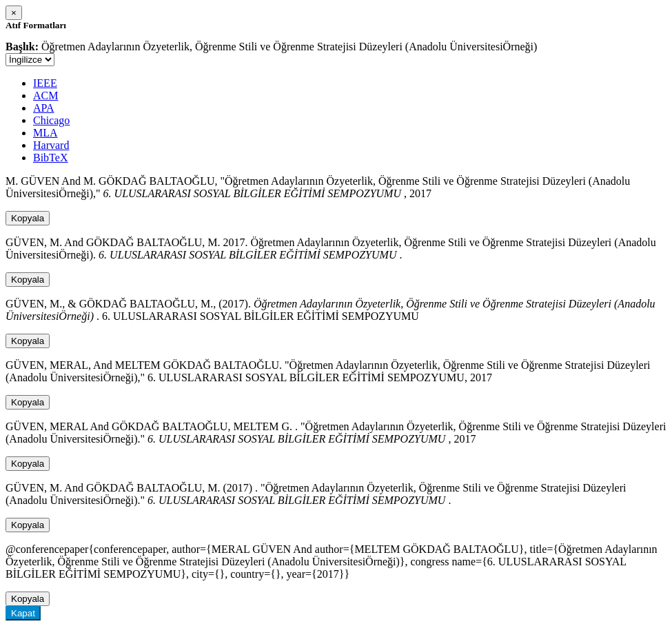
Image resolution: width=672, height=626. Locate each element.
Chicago (51, 120)
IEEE (45, 83)
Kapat (23, 613)
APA (44, 108)
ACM (45, 95)
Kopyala (28, 218)
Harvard (51, 145)
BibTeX (50, 158)
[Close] (14, 13)
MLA (45, 133)
